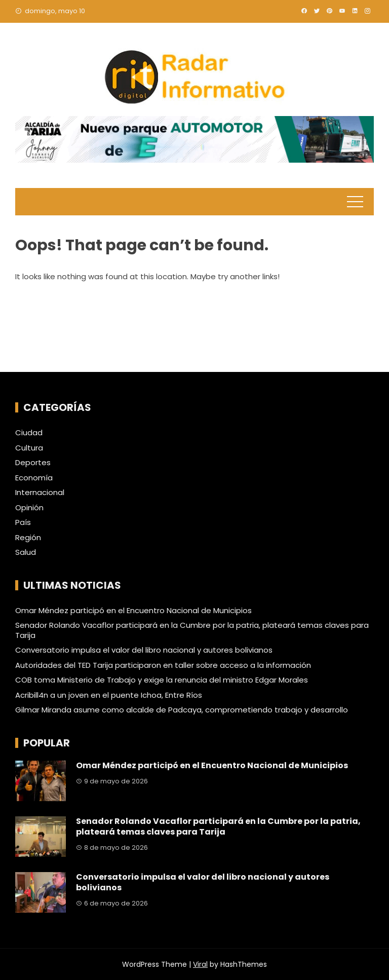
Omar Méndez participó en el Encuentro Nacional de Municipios (133, 610)
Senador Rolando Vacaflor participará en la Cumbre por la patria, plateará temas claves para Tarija (192, 630)
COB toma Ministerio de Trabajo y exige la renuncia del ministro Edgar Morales (162, 680)
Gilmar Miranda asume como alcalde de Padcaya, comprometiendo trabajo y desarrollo (182, 710)
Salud (26, 552)
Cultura (29, 448)
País (23, 522)
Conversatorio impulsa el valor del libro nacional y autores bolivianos (144, 650)
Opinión (29, 508)
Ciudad (29, 433)
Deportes (33, 463)
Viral (200, 964)
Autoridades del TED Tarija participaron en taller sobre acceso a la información (163, 665)
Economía (34, 478)
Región (28, 538)
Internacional (40, 493)
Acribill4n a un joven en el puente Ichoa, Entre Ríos (109, 695)
